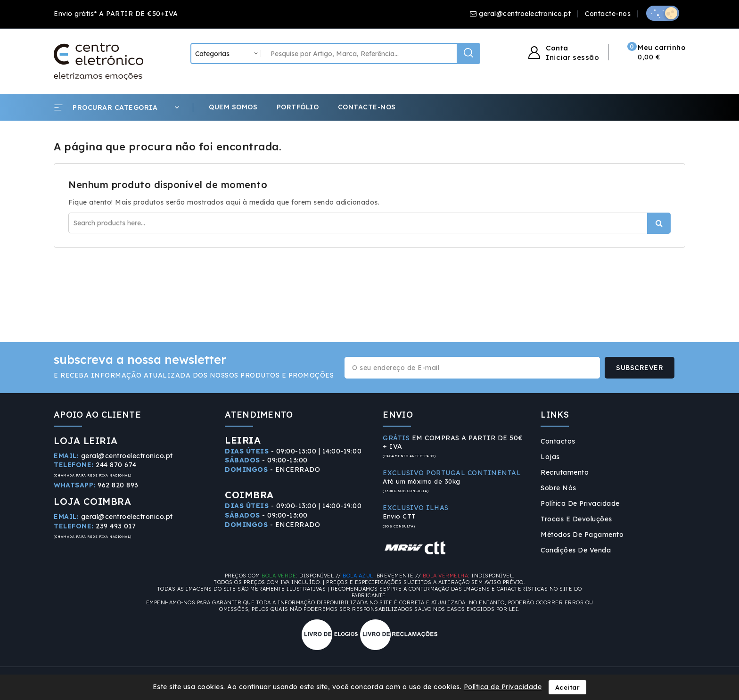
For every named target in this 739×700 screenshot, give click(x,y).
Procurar (659, 223)
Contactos (558, 441)
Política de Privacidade (580, 503)
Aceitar (568, 687)
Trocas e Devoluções (576, 519)
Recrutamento (565, 472)
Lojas (550, 457)
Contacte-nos (608, 14)
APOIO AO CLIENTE (97, 415)
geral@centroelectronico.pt (525, 14)
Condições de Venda (576, 550)
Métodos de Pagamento (582, 535)
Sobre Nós (558, 488)
